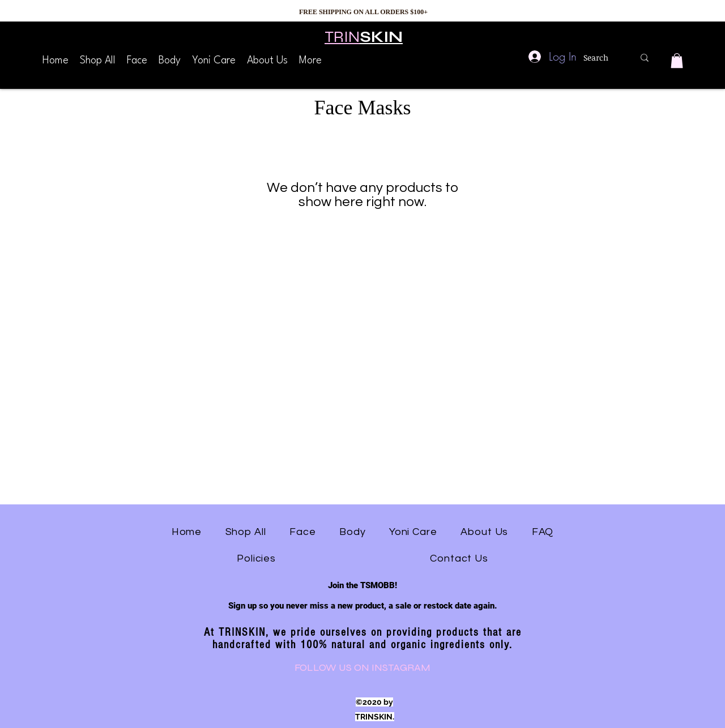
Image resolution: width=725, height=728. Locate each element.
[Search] (600, 58)
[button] (677, 61)
